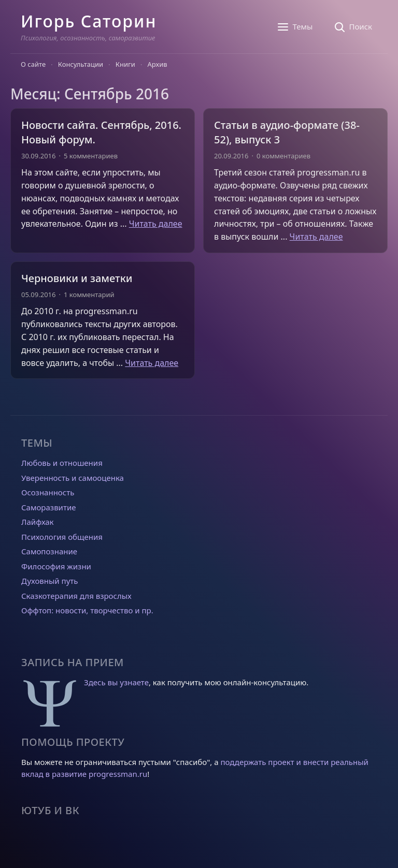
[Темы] (295, 27)
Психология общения (62, 537)
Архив (158, 64)
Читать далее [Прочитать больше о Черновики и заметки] (152, 363)
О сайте (33, 64)
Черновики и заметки (77, 278)
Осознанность (48, 492)
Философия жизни (56, 566)
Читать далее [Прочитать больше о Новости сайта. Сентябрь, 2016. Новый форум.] (156, 224)
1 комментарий (89, 295)
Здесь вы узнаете (116, 682)
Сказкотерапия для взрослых (76, 596)
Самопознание (49, 551)
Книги (125, 64)
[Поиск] (353, 27)
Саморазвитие (48, 507)
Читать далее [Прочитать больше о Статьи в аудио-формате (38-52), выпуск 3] (316, 237)
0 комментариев (283, 156)
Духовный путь (49, 581)
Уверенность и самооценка (73, 478)
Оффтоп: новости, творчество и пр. (87, 610)
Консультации (81, 64)
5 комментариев (91, 156)
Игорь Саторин (89, 21)
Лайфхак (38, 522)
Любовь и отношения (62, 463)
